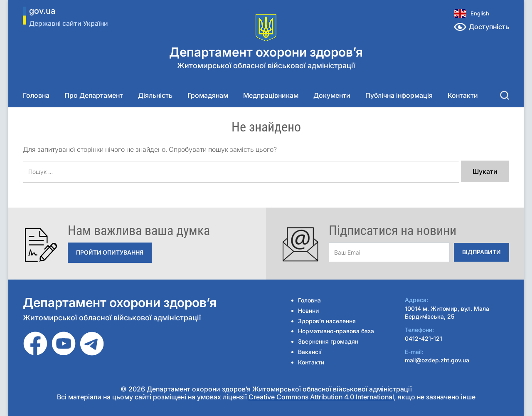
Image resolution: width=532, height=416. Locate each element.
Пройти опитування (110, 252)
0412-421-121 (424, 338)
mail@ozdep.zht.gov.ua (437, 360)
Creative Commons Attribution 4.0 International (321, 397)
